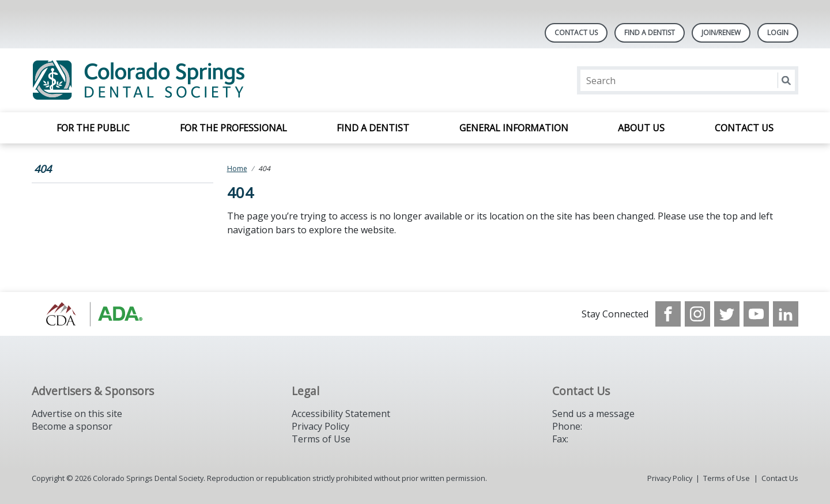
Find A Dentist (650, 33)
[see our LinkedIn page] (786, 314)
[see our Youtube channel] (756, 314)
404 (43, 169)
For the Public (93, 128)
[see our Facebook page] (668, 314)
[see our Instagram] (697, 314)
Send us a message (593, 414)
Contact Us (576, 33)
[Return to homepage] (181, 80)
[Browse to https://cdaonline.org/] (90, 314)
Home (237, 168)
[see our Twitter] (727, 314)
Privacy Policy (320, 426)
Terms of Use (321, 439)
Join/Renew (721, 33)
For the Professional (233, 128)
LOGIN (778, 33)
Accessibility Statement (341, 414)
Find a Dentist (373, 128)
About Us (641, 128)
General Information (514, 128)
